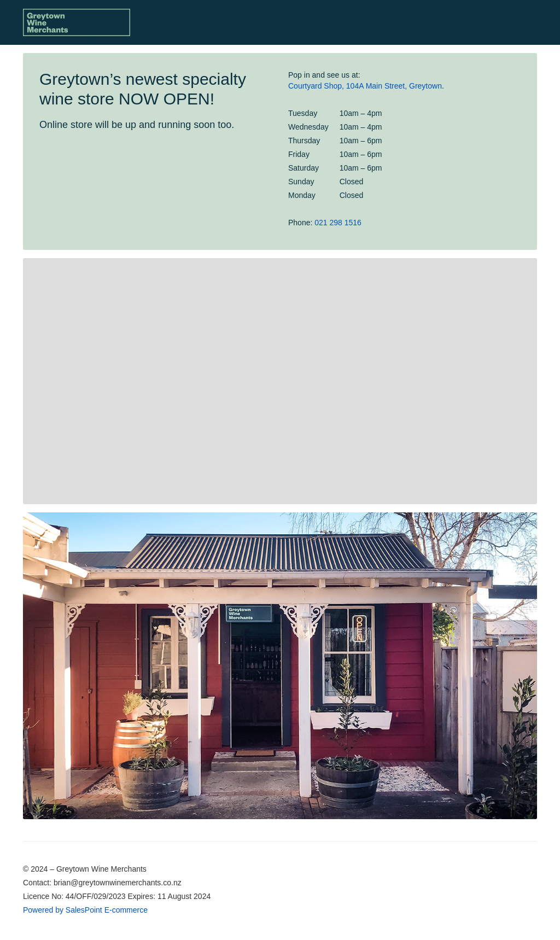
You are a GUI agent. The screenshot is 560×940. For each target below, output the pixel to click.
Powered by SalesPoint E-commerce (85, 910)
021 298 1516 (338, 223)
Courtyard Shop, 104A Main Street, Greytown (365, 86)
